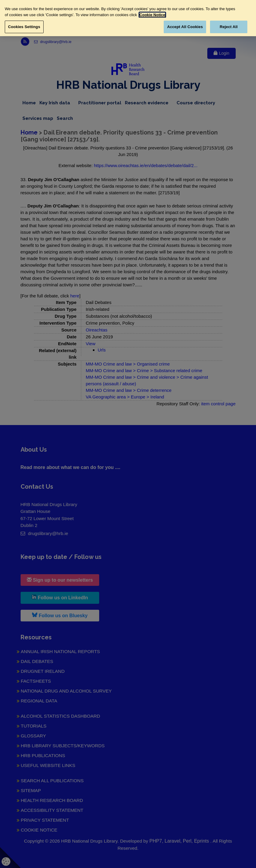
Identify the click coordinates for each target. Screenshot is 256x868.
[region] (128, 18)
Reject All (229, 27)
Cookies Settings (24, 27)
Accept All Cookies (185, 27)
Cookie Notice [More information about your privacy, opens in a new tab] (152, 15)
